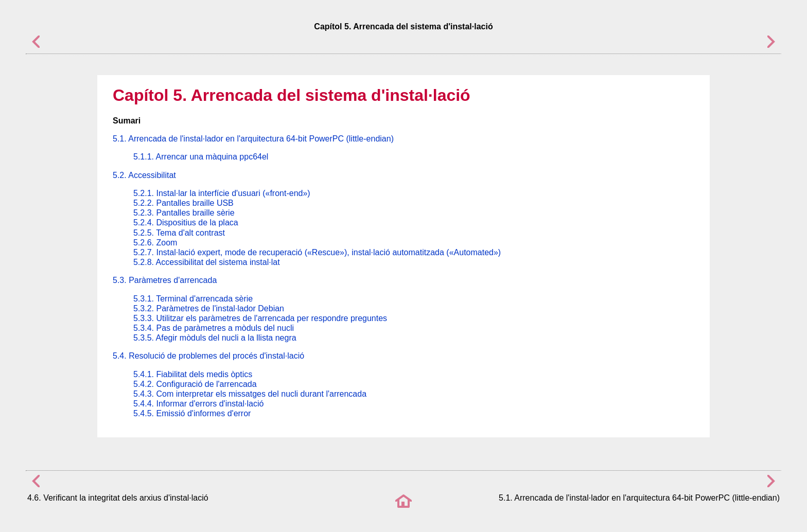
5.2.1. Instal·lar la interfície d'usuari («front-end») (222, 193)
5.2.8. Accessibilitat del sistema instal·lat (207, 262)
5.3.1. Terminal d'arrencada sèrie (193, 299)
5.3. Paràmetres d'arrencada (165, 280)
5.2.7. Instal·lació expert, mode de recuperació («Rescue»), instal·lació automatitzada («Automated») (317, 252)
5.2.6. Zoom (155, 243)
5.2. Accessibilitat (144, 175)
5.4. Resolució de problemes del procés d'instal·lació (208, 356)
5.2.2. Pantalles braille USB (183, 203)
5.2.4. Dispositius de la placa (186, 223)
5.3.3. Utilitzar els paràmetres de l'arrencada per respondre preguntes (260, 318)
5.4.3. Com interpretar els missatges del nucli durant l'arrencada (250, 394)
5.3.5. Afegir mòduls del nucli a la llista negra (215, 338)
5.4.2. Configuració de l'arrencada (195, 384)
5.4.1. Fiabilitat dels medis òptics (193, 374)
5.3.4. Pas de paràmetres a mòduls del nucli (214, 328)
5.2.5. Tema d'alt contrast (179, 233)
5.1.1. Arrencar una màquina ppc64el (201, 157)
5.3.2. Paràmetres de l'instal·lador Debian (209, 308)
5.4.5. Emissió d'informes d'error (192, 413)
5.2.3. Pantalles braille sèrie (184, 213)
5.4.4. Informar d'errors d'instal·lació (198, 404)
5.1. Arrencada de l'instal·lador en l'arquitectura (253, 139)
